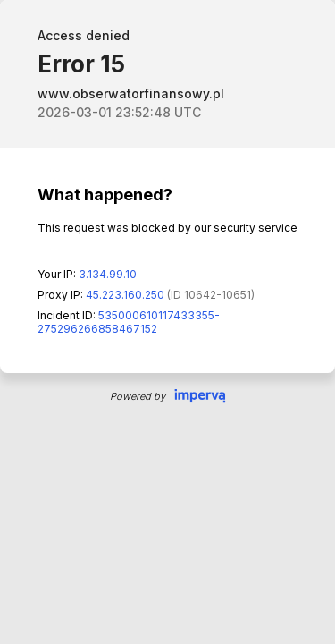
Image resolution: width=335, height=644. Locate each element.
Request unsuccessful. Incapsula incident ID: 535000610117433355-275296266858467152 (167, 322)
